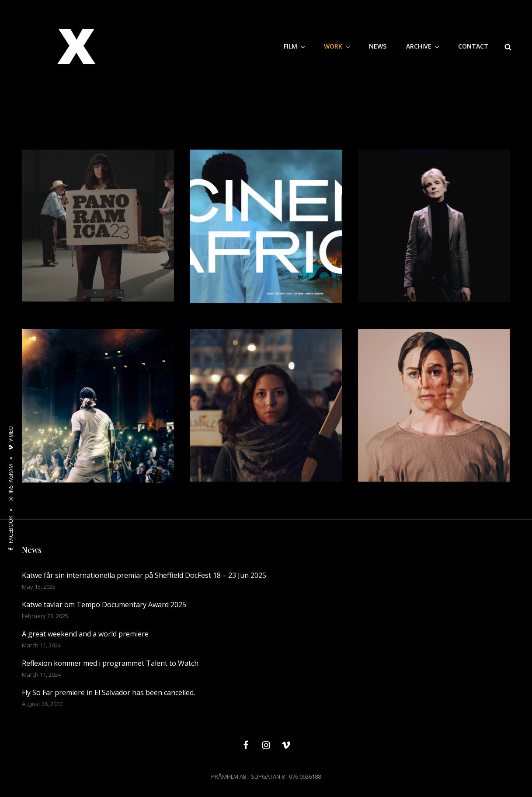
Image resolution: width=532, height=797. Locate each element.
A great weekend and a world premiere (85, 634)
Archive (423, 46)
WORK (338, 46)
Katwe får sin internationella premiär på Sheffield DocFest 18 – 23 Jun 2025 (144, 575)
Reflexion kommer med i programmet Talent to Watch (110, 663)
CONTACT (473, 46)
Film (295, 46)
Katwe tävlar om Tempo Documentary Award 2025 (104, 605)
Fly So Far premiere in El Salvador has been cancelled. (108, 692)
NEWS (378, 46)
